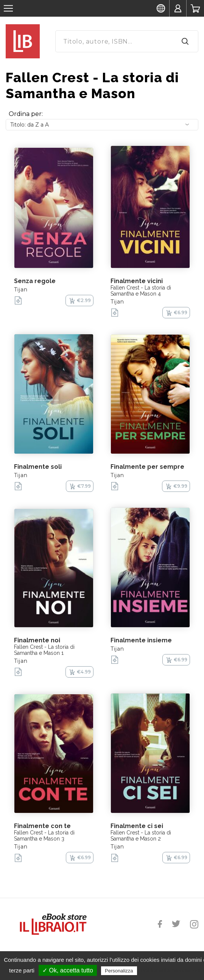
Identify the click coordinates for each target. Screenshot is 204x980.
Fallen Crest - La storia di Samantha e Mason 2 (141, 836)
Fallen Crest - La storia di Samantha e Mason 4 (141, 291)
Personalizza (119, 971)
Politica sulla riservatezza (171, 971)
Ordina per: (26, 114)
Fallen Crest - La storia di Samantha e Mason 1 (44, 650)
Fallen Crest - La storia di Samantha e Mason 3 (44, 836)
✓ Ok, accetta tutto (68, 970)
